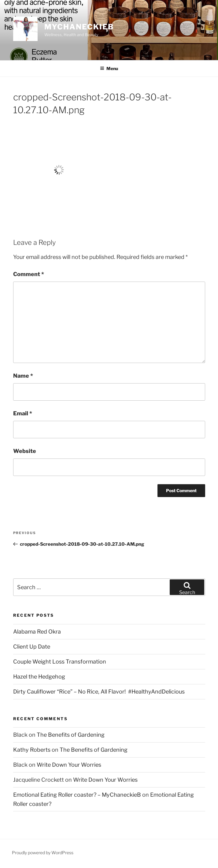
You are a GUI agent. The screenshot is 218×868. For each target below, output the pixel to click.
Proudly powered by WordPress (43, 853)
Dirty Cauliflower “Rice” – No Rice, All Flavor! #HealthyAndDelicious (99, 692)
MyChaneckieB (79, 27)
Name (23, 376)
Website (25, 451)
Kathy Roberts (32, 750)
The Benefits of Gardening (71, 735)
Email (23, 413)
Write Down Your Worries (69, 765)
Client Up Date (32, 647)
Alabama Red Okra (37, 632)
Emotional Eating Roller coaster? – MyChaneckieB (77, 795)
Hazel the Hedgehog (39, 677)
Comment (29, 274)
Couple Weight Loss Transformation (60, 662)
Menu (109, 68)
